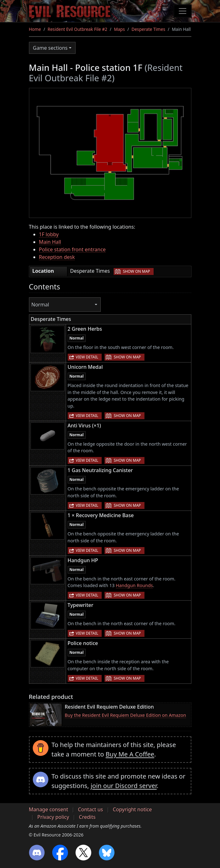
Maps (119, 29)
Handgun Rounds (134, 585)
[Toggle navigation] (183, 11)
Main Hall (50, 242)
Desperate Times (148, 29)
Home (35, 29)
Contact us (91, 809)
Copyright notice (132, 809)
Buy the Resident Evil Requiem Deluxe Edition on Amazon (126, 715)
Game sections (50, 48)
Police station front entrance (72, 249)
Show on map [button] (136, 271)
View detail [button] (87, 357)
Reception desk (57, 257)
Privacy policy (53, 817)
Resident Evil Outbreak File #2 (77, 29)
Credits (87, 817)
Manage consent (49, 809)
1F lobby (49, 234)
